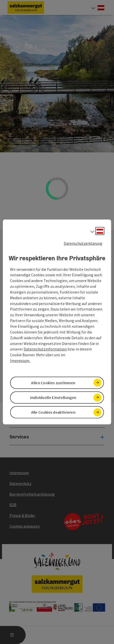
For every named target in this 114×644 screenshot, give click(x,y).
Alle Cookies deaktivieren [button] (53, 412)
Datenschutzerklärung (83, 243)
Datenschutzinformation (45, 349)
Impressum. (20, 360)
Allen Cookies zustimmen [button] (53, 383)
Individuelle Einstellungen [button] (53, 397)
